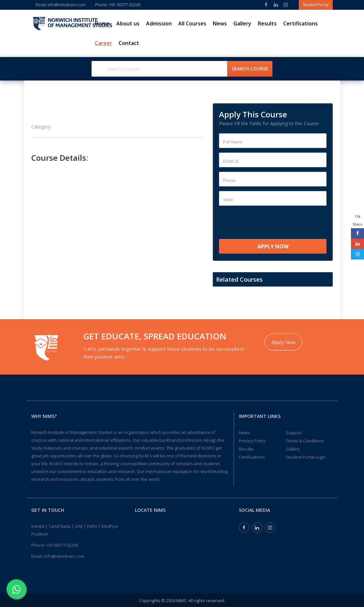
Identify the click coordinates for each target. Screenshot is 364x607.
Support (294, 433)
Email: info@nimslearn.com (61, 5)
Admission (159, 23)
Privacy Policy (252, 441)
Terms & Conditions (305, 441)
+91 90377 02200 (62, 545)
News (220, 23)
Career (103, 43)
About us (128, 23)
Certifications (300, 23)
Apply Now (284, 342)
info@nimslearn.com (64, 556)
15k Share (358, 220)
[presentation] (269, 223)
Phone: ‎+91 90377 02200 (118, 5)
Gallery (242, 23)
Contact (129, 43)
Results (267, 23)
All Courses (192, 23)
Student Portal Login (306, 457)
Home (102, 23)
